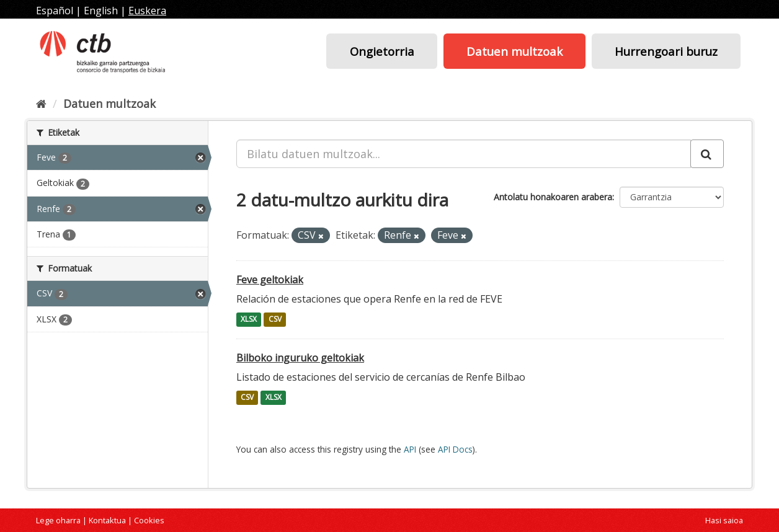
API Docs (455, 449)
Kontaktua (107, 520)
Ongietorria (382, 51)
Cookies (149, 520)
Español (55, 11)
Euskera (147, 11)
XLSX (249, 320)
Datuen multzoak (514, 51)
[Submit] (707, 154)
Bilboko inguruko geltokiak (300, 358)
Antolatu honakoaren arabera (553, 197)
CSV (275, 320)
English (101, 11)
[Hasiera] (41, 104)
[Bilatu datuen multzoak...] (464, 154)
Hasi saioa (724, 520)
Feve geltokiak (270, 280)
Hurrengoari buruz (666, 51)
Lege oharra (58, 520)
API (410, 449)
